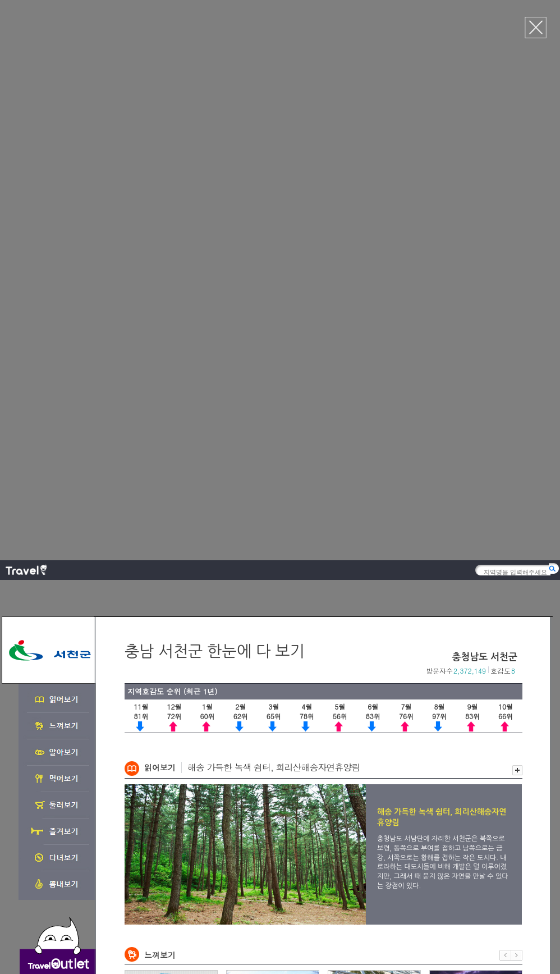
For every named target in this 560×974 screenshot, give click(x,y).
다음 (517, 404)
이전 (505, 404)
